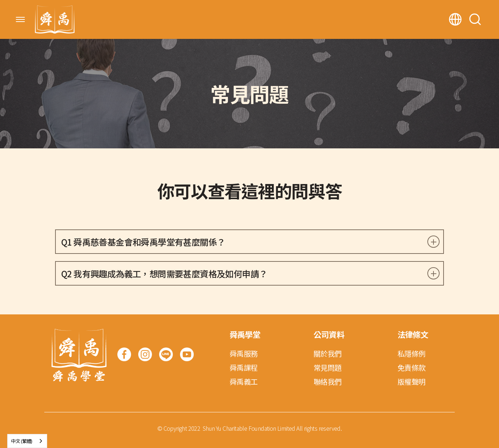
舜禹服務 (244, 353)
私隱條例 (412, 353)
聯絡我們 (328, 382)
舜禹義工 (244, 382)
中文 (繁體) (22, 441)
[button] (20, 19)
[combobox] (27, 441)
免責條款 (412, 368)
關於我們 (328, 353)
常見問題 (328, 368)
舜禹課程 (244, 368)
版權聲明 (412, 382)
